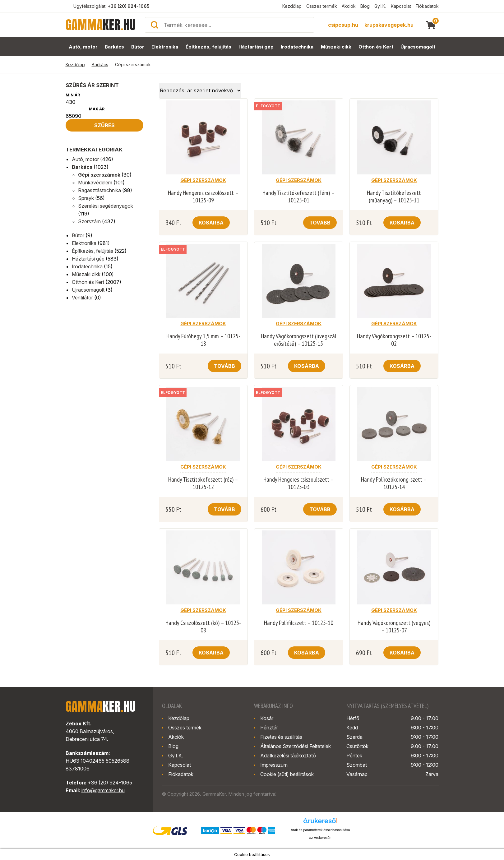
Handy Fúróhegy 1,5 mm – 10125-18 (203, 340)
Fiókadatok (427, 6)
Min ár (73, 95)
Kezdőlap (292, 6)
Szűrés (104, 125)
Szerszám (89, 221)
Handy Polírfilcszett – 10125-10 (299, 623)
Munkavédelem (95, 183)
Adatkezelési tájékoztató (288, 756)
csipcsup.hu (343, 25)
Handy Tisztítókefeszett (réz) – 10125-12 (203, 483)
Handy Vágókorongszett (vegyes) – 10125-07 (394, 627)
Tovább (320, 223)
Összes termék (322, 6)
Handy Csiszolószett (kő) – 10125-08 (203, 627)
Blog (365, 6)
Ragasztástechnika (99, 190)
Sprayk (86, 198)
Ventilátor (82, 298)
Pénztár (269, 728)
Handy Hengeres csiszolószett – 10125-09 (203, 197)
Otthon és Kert (376, 47)
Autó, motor (83, 47)
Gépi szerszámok (99, 175)
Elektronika (165, 47)
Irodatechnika (297, 47)
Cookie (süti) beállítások (287, 774)
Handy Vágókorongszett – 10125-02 (394, 340)
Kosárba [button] (211, 223)
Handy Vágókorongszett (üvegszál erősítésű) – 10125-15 (298, 340)
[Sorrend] (200, 90)
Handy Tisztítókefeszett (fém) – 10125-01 (298, 197)
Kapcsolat (401, 6)
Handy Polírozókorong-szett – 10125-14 (394, 483)
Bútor (138, 47)
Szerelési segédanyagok (106, 206)
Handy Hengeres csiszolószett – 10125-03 (299, 483)
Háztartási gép (256, 47)
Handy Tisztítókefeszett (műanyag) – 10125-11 (394, 197)
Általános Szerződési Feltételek (296, 746)
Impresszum (274, 765)
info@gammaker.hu (103, 790)
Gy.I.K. (380, 6)
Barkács (114, 47)
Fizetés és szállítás (281, 737)
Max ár (97, 109)
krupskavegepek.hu (389, 25)
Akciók (349, 6)
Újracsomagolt (418, 47)
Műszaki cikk (336, 47)
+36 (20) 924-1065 (129, 6)
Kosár (267, 718)
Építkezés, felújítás (208, 47)
